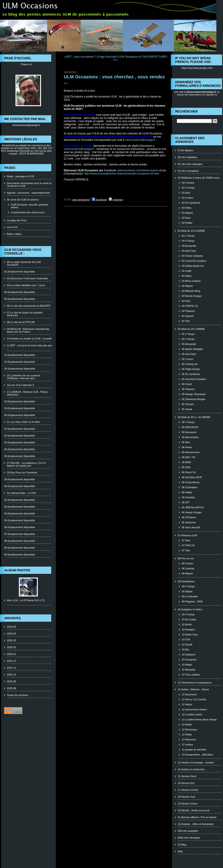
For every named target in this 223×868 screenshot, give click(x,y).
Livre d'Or (12, 227)
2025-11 (11, 668)
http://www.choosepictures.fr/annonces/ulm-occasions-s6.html (122, 174)
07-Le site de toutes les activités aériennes (25, 314)
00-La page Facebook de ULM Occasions (24, 263)
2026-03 (11, 640)
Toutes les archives (18, 695)
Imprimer (116, 200)
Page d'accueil (108, 57)
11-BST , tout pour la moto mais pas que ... (29, 347)
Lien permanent (81, 200)
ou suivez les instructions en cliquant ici (198, 93)
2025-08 (11, 688)
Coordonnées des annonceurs (28, 212)
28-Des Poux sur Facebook (22, 473)
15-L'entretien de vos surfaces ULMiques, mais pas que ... (24, 377)
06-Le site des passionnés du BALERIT (29, 306)
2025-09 (11, 681)
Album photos (17, 570)
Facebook (99, 200)
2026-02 (11, 647)
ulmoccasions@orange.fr (26, 125)
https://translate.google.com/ (197, 68)
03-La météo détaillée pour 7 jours (26, 285)
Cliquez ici (26, 64)
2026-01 (11, 654)
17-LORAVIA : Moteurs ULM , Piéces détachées (27, 393)
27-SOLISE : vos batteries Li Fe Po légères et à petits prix (26, 464)
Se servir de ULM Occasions (23, 200)
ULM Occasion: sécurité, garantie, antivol (30, 206)
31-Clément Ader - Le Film (21, 493)
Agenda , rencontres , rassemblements (28, 193)
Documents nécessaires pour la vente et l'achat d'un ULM (29, 185)
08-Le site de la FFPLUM (21, 322)
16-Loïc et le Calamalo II (20, 385)
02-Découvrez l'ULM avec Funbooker (27, 278)
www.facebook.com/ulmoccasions (138, 170)
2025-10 (11, 675)
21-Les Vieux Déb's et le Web (23, 422)
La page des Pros (17, 220)
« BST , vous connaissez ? (80, 57)
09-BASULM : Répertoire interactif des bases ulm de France (28, 330)
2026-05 (11, 627)
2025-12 (11, 661)
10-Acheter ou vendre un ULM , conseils (29, 339)
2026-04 (11, 634)
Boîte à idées (14, 234)
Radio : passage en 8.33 (20, 176)
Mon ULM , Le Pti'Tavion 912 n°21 (26, 600)
